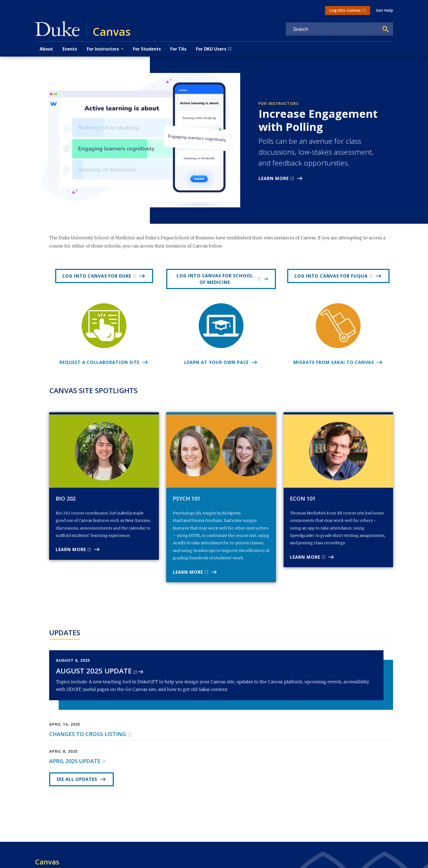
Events (70, 49)
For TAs (178, 49)
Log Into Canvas (345, 10)
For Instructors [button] (103, 49)
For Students (147, 49)
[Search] (386, 29)
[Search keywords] (332, 29)
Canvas (47, 862)
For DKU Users (211, 49)
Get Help (384, 10)
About (46, 49)
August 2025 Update (94, 671)
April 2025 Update (75, 761)
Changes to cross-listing (88, 734)
